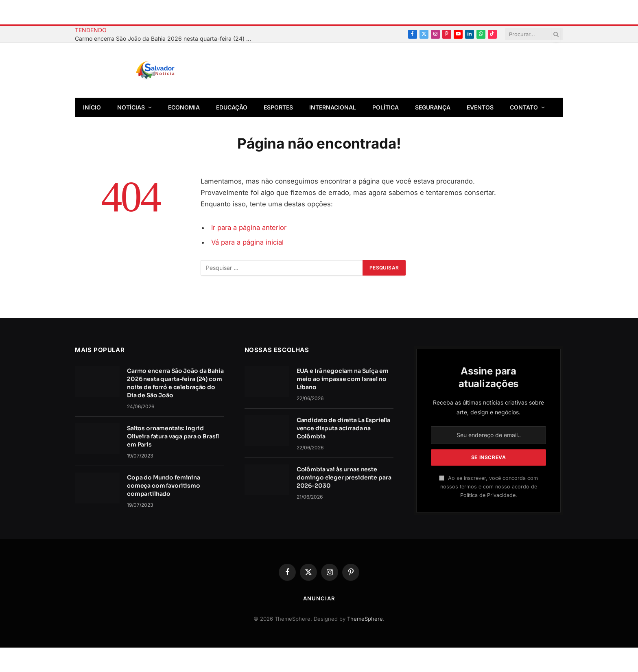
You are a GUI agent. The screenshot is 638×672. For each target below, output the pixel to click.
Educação (232, 107)
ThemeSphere (365, 619)
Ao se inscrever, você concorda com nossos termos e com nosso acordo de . (488, 487)
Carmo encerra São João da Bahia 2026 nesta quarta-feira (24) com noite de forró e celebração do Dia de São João (166, 38)
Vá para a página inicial (247, 242)
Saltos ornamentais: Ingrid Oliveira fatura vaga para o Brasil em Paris (173, 436)
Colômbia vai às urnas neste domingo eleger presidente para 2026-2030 (344, 477)
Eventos (480, 107)
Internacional (333, 107)
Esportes (278, 107)
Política (386, 107)
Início (92, 107)
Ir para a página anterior (249, 228)
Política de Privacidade (488, 495)
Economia (184, 107)
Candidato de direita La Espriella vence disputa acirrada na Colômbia (343, 428)
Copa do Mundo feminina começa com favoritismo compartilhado (164, 486)
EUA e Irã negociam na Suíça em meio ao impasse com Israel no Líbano (343, 379)
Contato (524, 107)
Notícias (131, 107)
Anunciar (319, 598)
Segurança (433, 107)
